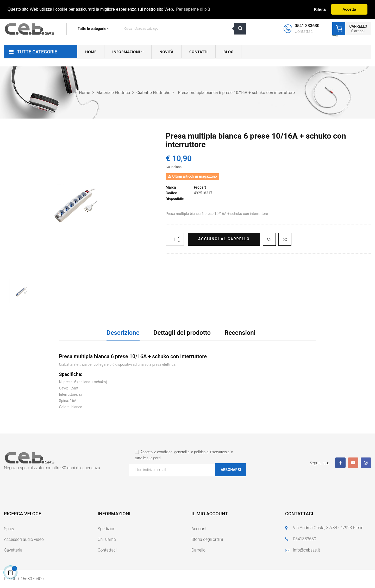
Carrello (198, 550)
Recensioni (240, 333)
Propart (200, 187)
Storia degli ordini (207, 539)
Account (199, 529)
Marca (171, 187)
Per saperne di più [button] (193, 9)
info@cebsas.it (307, 550)
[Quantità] (175, 239)
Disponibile (175, 199)
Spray (9, 529)
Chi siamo (107, 539)
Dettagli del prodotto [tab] (182, 333)
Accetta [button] (349, 9)
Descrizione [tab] (123, 333)
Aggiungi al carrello (224, 239)
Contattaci (107, 550)
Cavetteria (13, 550)
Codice (171, 193)
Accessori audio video (24, 539)
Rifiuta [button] (320, 9)
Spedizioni (107, 529)
